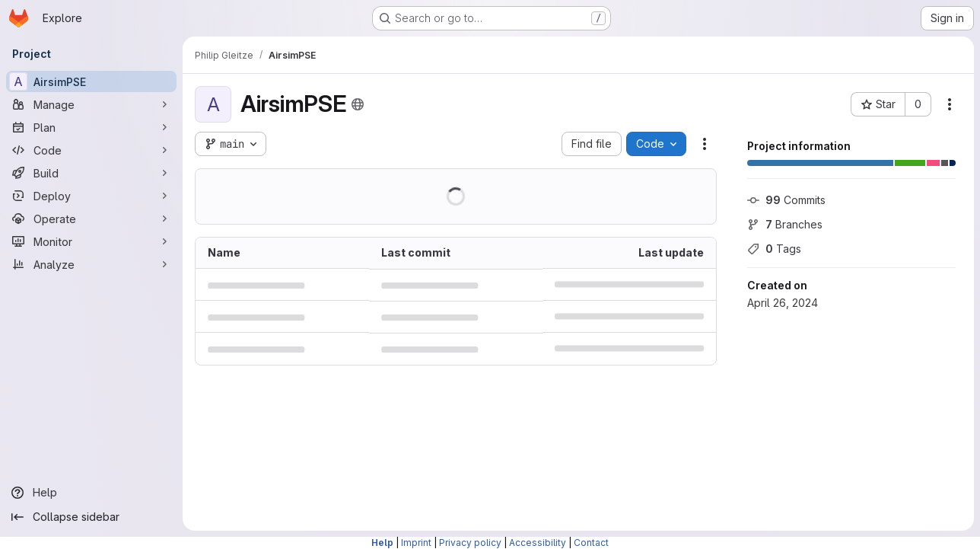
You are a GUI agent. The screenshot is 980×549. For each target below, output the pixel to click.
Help (382, 543)
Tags (774, 249)
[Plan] (91, 127)
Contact (591, 543)
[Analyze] (91, 264)
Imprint (416, 543)
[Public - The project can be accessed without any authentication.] (358, 104)
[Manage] (91, 104)
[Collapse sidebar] (91, 517)
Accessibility (538, 543)
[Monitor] (91, 241)
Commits (786, 200)
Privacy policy (470, 543)
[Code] (91, 150)
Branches (785, 224)
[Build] (91, 173)
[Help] (91, 493)
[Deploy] (91, 196)
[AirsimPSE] (91, 81)
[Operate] (91, 219)
